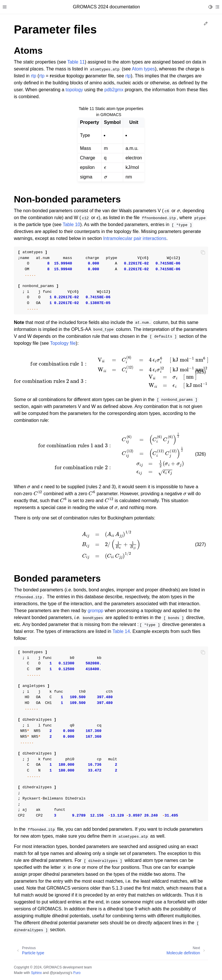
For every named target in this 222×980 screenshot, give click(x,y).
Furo (77, 973)
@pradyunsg (60, 973)
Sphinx (36, 973)
